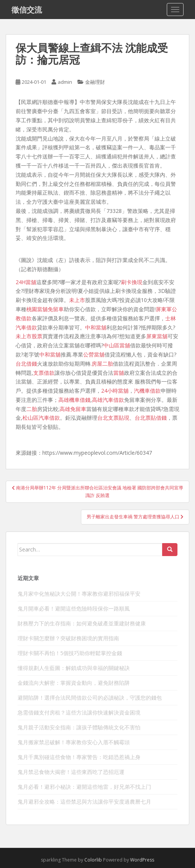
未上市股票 (29, 336)
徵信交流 (27, 10)
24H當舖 (26, 282)
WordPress (142, 860)
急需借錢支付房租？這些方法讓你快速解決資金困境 (79, 712)
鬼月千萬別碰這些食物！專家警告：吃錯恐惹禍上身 (79, 757)
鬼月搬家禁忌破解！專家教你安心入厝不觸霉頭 (74, 742)
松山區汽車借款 (41, 418)
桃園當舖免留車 (45, 309)
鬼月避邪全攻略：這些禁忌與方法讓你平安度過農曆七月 (84, 802)
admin (65, 82)
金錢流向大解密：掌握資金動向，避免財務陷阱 (74, 683)
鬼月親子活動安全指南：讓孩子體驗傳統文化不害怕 (79, 727)
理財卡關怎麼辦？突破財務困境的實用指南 (68, 638)
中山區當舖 (117, 345)
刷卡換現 (132, 282)
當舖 (119, 373)
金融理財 (95, 82)
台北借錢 (26, 364)
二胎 (32, 409)
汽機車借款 (147, 391)
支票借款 (44, 373)
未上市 (77, 300)
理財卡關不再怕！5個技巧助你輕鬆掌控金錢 (70, 653)
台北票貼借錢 (151, 418)
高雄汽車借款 (108, 400)
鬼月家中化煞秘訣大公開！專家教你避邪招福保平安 (79, 594)
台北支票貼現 (113, 418)
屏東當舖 (157, 336)
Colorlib (93, 860)
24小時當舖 (115, 391)
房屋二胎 (102, 364)
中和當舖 (96, 327)
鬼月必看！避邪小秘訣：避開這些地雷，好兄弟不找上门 (84, 787)
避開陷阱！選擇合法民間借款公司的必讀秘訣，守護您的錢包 (90, 698)
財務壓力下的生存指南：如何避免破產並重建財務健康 (82, 623)
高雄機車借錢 (74, 400)
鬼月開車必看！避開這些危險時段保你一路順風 (74, 608)
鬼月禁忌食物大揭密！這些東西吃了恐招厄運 (71, 772)
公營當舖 (94, 354)
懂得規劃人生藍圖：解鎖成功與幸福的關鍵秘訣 (74, 668)
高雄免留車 (73, 409)
